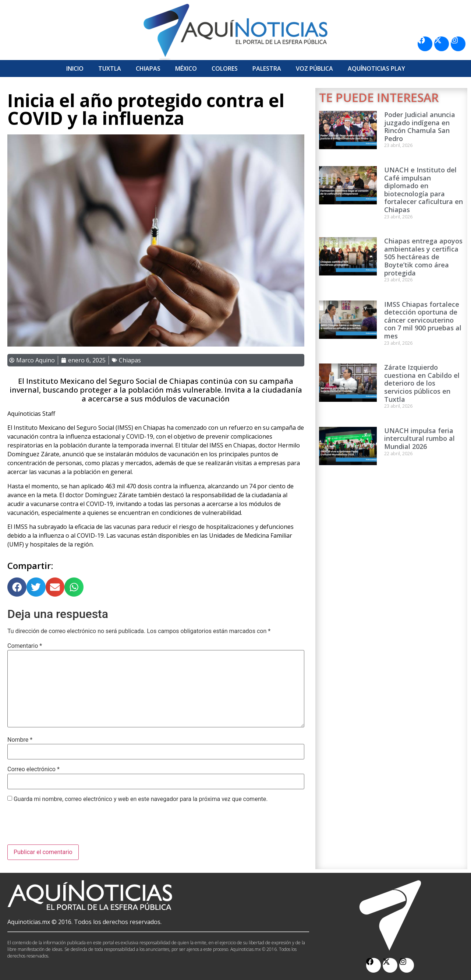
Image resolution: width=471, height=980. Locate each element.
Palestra (267, 69)
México (186, 69)
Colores (225, 69)
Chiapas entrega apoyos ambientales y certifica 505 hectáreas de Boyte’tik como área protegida (423, 257)
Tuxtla (110, 69)
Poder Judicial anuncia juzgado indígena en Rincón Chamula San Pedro (420, 127)
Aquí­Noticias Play (376, 69)
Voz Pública (314, 69)
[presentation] (63, 826)
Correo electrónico (33, 769)
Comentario (25, 646)
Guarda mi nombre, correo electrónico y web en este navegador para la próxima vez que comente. (141, 799)
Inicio (75, 69)
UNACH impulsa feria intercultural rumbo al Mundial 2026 (419, 438)
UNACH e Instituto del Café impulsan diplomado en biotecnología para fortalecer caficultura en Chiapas (424, 190)
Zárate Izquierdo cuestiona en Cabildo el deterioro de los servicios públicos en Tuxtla (422, 383)
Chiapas (148, 69)
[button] (17, 587)
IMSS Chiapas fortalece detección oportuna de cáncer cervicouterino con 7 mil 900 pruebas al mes (423, 320)
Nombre (20, 740)
